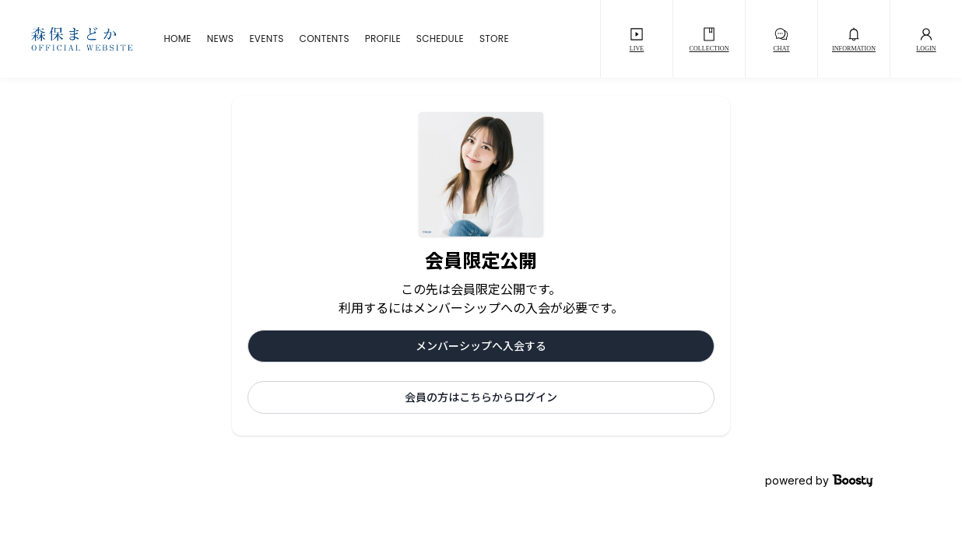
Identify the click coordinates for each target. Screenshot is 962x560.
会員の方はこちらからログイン (481, 397)
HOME (177, 39)
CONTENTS (325, 39)
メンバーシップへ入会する (481, 346)
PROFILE (383, 39)
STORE (494, 39)
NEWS (221, 39)
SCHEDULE (440, 39)
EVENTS (266, 39)
